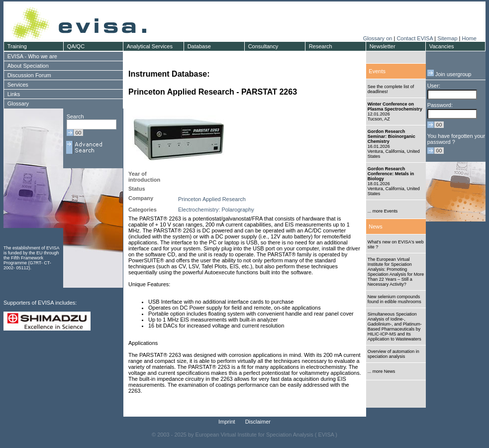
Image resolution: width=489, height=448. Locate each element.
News (376, 226)
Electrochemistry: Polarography (216, 210)
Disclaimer (258, 422)
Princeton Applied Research (212, 199)
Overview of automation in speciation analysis (393, 354)
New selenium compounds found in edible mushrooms (394, 299)
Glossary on (379, 38)
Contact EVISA (415, 38)
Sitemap (447, 38)
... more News (382, 371)
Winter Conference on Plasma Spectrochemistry (395, 107)
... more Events (383, 211)
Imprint (227, 422)
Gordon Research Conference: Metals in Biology (391, 174)
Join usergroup (449, 74)
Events (377, 71)
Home (469, 38)
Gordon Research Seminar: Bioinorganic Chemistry (391, 136)
